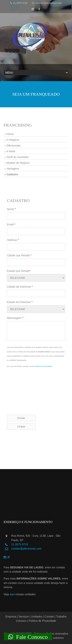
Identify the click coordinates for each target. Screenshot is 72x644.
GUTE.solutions (54, 638)
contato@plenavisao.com (47, 3)
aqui (12, 594)
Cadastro (12, 174)
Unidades (37, 617)
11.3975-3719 (19, 3)
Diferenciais (14, 146)
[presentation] (36, 385)
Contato (49, 617)
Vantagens (13, 169)
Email (11, 224)
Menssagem (15, 318)
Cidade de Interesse (20, 287)
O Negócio (13, 140)
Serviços (24, 617)
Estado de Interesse (20, 302)
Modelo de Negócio (18, 163)
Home (10, 134)
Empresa (11, 617)
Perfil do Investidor (18, 157)
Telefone (13, 240)
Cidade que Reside (19, 255)
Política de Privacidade (43, 366)
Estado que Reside (19, 271)
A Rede (11, 151)
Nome (11, 209)
